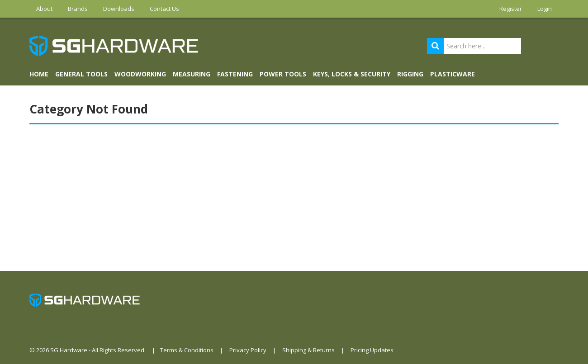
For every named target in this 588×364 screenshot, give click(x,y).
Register (511, 9)
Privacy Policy (248, 350)
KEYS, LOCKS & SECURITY (352, 74)
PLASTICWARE (453, 74)
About (44, 9)
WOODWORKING (140, 74)
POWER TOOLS (283, 74)
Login (545, 9)
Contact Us (164, 9)
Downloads (119, 9)
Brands (78, 9)
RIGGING (410, 74)
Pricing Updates (372, 350)
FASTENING (235, 74)
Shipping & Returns (308, 350)
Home (39, 74)
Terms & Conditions (187, 350)
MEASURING (192, 74)
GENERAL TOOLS (81, 74)
